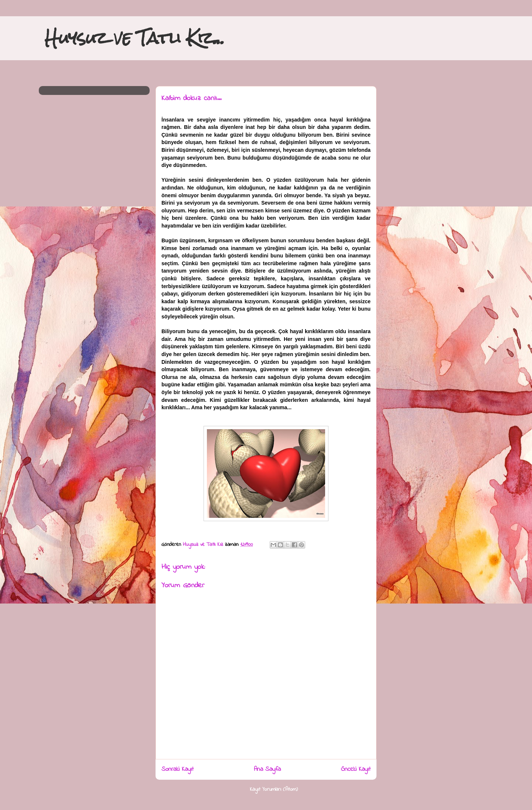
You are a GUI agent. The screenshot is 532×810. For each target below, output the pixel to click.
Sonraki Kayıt (178, 769)
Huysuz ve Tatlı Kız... (135, 38)
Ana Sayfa (267, 769)
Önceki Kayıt (356, 769)
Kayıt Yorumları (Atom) (274, 790)
